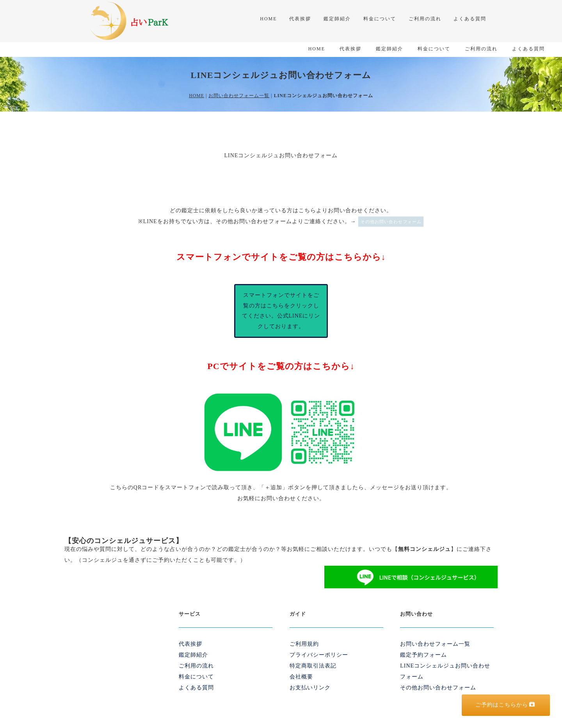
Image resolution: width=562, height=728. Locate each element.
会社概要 (301, 662)
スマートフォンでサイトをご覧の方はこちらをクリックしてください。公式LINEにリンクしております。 (281, 296)
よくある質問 (468, 20)
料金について (373, 20)
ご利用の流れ (421, 20)
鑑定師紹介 (329, 20)
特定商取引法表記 (313, 651)
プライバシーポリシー (319, 640)
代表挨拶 (290, 20)
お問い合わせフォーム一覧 (239, 81)
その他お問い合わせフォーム (391, 207)
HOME (256, 20)
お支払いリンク (310, 673)
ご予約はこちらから (505, 705)
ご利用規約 (304, 629)
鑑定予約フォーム (423, 640)
